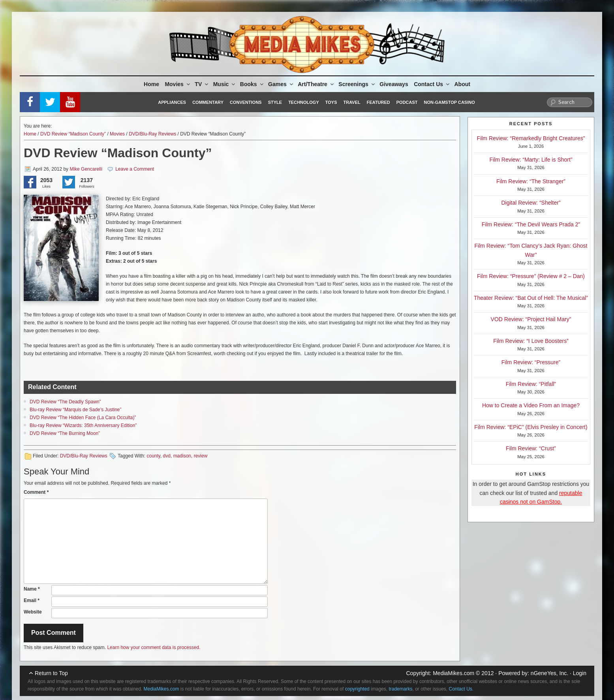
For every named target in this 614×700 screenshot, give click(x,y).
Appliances (172, 102)
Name (32, 589)
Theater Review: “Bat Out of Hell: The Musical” (531, 298)
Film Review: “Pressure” (531, 362)
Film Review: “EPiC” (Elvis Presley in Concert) (531, 427)
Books (252, 84)
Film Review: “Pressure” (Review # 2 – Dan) (531, 276)
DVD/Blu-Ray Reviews (152, 134)
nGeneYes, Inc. (549, 673)
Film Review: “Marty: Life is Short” (531, 160)
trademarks (400, 689)
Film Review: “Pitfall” (531, 384)
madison (182, 456)
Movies (178, 84)
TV (202, 84)
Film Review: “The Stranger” (531, 181)
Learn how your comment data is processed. (154, 647)
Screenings (357, 84)
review (201, 456)
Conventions (246, 102)
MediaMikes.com (453, 673)
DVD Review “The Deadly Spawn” (65, 402)
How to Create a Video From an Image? (531, 405)
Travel (352, 102)
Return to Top (51, 673)
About (462, 84)
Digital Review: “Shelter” (531, 203)
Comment (36, 492)
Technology (304, 102)
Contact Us (432, 84)
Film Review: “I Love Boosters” (531, 341)
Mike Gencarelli (86, 169)
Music (225, 84)
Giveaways (394, 84)
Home (151, 84)
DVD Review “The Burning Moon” (65, 433)
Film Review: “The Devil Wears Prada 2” (531, 224)
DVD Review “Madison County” (73, 134)
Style (275, 102)
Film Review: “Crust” (531, 448)
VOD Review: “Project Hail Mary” (531, 319)
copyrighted (357, 689)
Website (33, 612)
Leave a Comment (135, 169)
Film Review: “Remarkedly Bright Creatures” (531, 138)
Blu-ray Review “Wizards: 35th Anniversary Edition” (83, 425)
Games (281, 84)
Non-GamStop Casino (450, 102)
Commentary (208, 102)
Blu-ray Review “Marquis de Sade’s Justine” (76, 410)
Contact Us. (461, 689)
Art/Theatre (316, 84)
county (153, 456)
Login (580, 673)
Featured (378, 102)
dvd (167, 456)
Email (32, 600)
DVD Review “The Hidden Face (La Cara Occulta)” (83, 418)
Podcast (407, 102)
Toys (331, 102)
